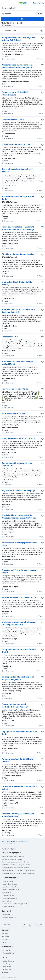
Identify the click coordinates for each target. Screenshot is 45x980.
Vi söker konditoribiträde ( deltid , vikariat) (17, 283)
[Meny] (3, 3)
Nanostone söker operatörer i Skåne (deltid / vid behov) (18, 815)
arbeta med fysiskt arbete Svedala (13, 856)
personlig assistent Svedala (11, 890)
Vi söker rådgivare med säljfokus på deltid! (18, 198)
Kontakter (5, 939)
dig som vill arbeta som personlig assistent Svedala (18, 873)
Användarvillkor (6, 967)
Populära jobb (6, 915)
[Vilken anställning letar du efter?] (22, 8)
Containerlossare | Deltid (13, 120)
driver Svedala (6, 901)
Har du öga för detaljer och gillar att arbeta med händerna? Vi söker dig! (18, 228)
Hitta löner (5, 972)
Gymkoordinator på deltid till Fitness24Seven (15, 94)
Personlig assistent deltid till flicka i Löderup (18, 760)
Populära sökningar (8, 961)
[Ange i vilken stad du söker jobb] (22, 14)
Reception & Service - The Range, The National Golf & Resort (19, 39)
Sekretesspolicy (7, 969)
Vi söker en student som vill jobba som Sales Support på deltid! (19, 623)
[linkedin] (41, 925)
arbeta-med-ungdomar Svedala (12, 859)
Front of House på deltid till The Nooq (18, 438)
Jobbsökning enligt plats (9, 917)
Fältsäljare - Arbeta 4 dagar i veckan (18, 254)
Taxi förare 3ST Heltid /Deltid (15, 389)
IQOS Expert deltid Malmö (13, 414)
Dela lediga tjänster (8, 953)
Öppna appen (38, 3)
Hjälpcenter (5, 936)
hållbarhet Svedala (8, 907)
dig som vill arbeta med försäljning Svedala (15, 868)
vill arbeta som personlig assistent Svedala (15, 862)
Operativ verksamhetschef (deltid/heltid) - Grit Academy (15, 706)
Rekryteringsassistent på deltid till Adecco (17, 170)
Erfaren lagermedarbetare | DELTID (17, 144)
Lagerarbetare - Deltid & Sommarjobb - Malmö (19, 788)
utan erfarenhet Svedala (10, 887)
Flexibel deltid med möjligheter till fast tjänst (19, 544)
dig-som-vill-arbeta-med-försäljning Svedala (16, 865)
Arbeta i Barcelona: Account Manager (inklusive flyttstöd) (18, 311)
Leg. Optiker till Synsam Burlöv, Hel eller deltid (19, 733)
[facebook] (24, 925)
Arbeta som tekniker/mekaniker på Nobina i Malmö (17, 363)
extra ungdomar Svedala (10, 898)
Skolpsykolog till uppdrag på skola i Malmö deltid (17, 464)
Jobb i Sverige (6, 964)
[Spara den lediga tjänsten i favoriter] (42, 38)
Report (40, 59)
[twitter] (36, 925)
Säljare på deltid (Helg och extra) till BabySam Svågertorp (18, 678)
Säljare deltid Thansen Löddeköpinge (19, 491)
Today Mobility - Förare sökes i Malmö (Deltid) (19, 651)
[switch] (42, 31)
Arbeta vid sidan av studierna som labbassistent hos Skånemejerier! (17, 66)
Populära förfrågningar (11, 849)
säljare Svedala (7, 893)
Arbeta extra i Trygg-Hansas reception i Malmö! (19, 571)
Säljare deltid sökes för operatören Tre (19, 597)
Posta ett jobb (6, 950)
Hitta (22, 19)
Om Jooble (5, 934)
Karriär (4, 942)
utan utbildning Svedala (9, 884)
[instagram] (30, 925)
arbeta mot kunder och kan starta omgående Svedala (19, 870)
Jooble (13, 977)
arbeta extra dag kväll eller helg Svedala (15, 904)
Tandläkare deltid (10, 337)
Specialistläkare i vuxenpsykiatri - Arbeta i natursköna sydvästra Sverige (19, 517)
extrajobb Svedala (7, 881)
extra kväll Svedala (8, 895)
